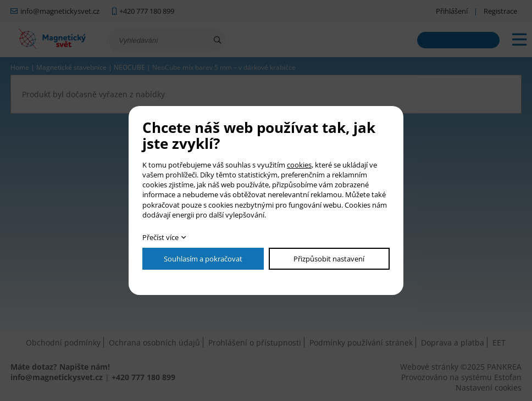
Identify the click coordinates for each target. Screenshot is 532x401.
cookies (299, 165)
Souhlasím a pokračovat (203, 259)
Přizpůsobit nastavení (329, 259)
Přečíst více (160, 237)
